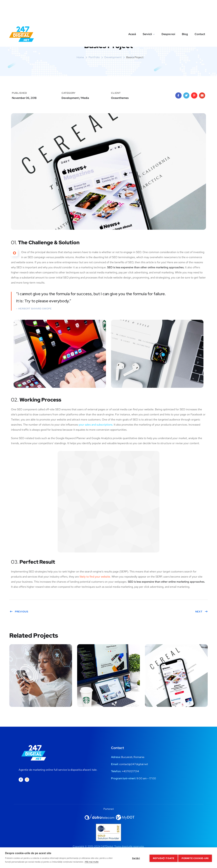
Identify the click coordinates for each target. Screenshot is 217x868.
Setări (135, 858)
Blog (185, 12)
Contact (200, 12)
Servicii (147, 12)
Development (113, 57)
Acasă (132, 12)
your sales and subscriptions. (96, 425)
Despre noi (168, 12)
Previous (19, 612)
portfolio (94, 57)
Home (80, 57)
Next (201, 612)
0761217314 (132, 771)
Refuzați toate (163, 858)
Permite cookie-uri (195, 858)
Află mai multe (92, 862)
